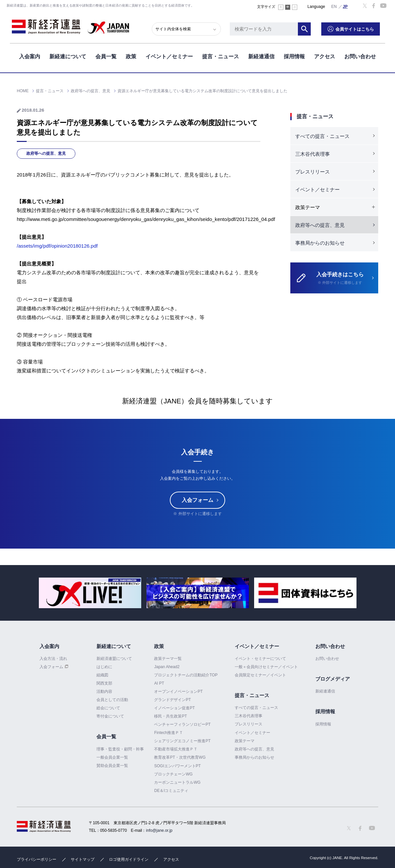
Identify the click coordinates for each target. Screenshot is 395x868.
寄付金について (110, 716)
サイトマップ (83, 859)
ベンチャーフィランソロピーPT (182, 724)
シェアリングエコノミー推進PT (182, 741)
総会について (108, 708)
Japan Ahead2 (167, 667)
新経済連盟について (114, 659)
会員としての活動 (112, 700)
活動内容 (104, 692)
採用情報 (294, 55)
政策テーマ (245, 741)
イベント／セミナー (169, 55)
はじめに (104, 667)
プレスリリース (313, 172)
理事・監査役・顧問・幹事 (120, 749)
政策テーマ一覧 (168, 659)
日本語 (345, 6)
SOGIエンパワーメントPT (177, 766)
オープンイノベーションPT (178, 692)
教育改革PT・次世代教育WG (180, 758)
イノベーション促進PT (174, 708)
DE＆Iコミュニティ (171, 791)
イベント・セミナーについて (260, 659)
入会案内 (30, 55)
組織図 (102, 675)
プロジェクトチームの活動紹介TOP (186, 675)
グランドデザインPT (172, 700)
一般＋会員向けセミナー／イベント (266, 667)
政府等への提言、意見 (46, 153)
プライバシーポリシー (37, 859)
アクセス (325, 55)
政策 (131, 55)
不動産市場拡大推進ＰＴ (176, 749)
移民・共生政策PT (170, 716)
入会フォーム (197, 500)
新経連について (68, 55)
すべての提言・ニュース (322, 136)
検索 (309, 28)
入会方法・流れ (53, 659)
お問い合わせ (360, 55)
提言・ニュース (221, 55)
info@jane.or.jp (159, 830)
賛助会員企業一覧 (112, 766)
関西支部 (104, 683)
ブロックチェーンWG (173, 774)
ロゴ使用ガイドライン (129, 859)
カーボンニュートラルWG (177, 782)
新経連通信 (261, 55)
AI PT (159, 683)
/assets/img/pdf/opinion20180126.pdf (57, 246)
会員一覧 (106, 55)
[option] (90, 593)
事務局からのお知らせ (320, 243)
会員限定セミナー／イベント (260, 675)
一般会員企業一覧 (112, 757)
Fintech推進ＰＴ (168, 733)
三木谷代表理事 (313, 154)
